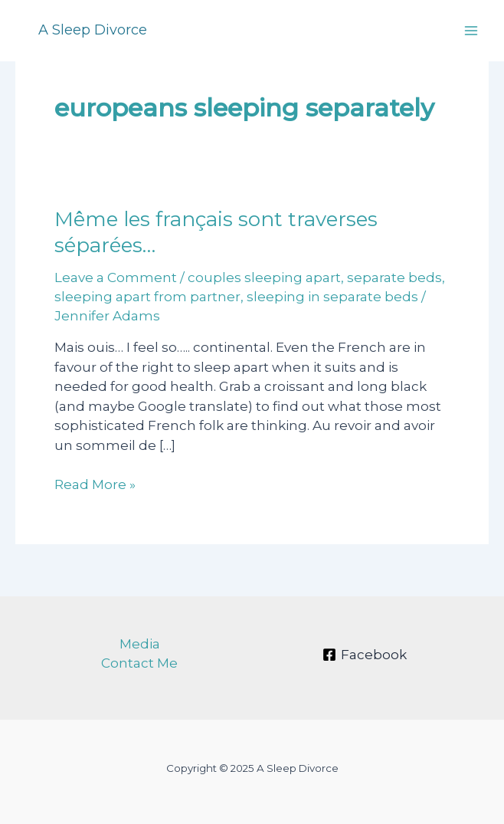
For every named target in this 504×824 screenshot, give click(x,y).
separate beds (394, 277)
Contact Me (139, 663)
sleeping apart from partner (147, 297)
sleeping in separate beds (332, 297)
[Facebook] (365, 655)
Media (140, 644)
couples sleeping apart (264, 277)
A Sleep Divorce (93, 30)
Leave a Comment (116, 277)
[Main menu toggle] (472, 31)
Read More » (95, 485)
